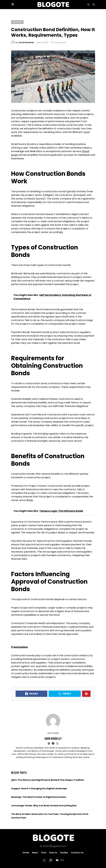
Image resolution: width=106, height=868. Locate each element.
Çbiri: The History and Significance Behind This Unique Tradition (48, 780)
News (35, 853)
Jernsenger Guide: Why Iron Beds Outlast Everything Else (44, 806)
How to (53, 853)
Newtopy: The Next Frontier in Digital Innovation (39, 797)
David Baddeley (53, 738)
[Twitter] (44, 860)
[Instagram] (51, 860)
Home (26, 853)
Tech (44, 853)
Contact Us (77, 853)
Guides (64, 853)
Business (17, 22)
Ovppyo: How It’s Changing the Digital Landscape (39, 788)
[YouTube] (59, 860)
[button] (13, 4)
